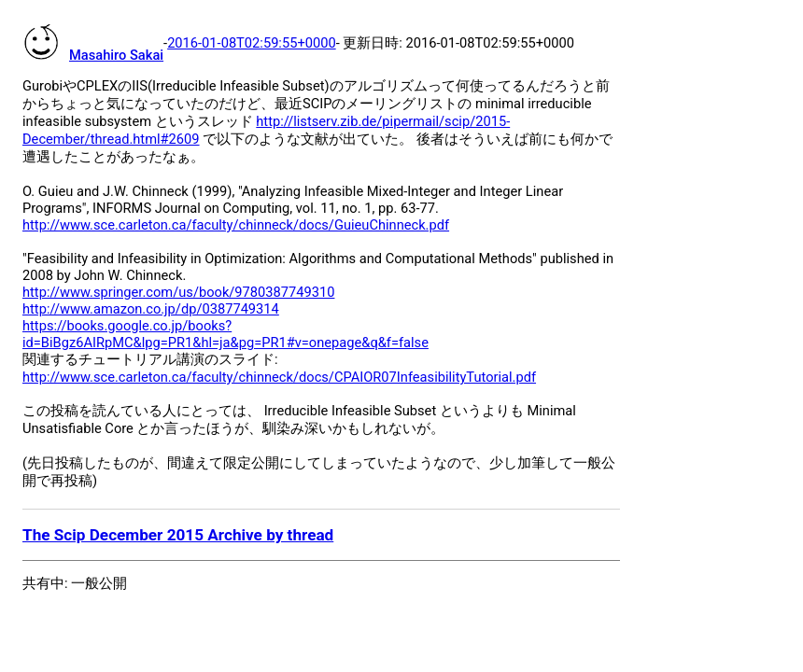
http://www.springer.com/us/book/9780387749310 (178, 292)
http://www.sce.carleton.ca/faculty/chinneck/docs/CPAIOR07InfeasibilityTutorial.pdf (279, 377)
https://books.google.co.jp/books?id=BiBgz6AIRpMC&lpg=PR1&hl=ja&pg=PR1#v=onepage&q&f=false (225, 334)
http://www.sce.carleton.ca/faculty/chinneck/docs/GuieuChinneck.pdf (236, 225)
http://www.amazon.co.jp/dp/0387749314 (151, 309)
